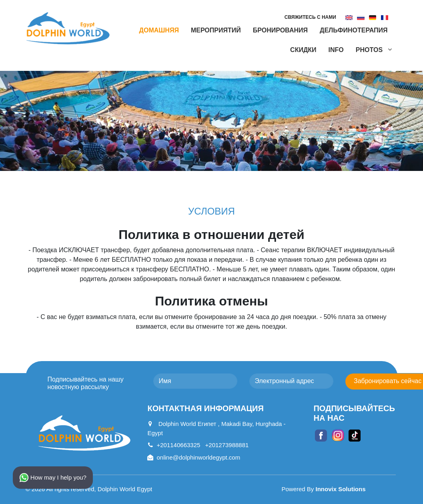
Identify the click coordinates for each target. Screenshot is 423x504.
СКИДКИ (303, 50)
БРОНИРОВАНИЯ (280, 30)
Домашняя (159, 30)
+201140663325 (174, 445)
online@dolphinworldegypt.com (194, 457)
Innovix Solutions (341, 489)
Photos (370, 50)
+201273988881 (227, 445)
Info (336, 50)
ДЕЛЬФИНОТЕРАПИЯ (354, 30)
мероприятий (216, 30)
